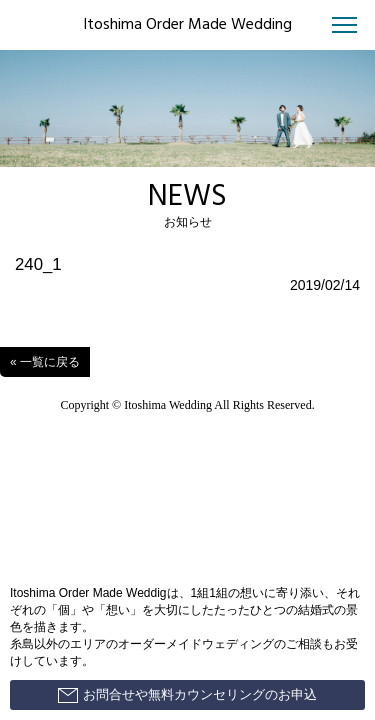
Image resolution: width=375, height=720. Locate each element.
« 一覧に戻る (45, 362)
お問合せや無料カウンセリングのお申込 (187, 695)
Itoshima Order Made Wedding (187, 25)
